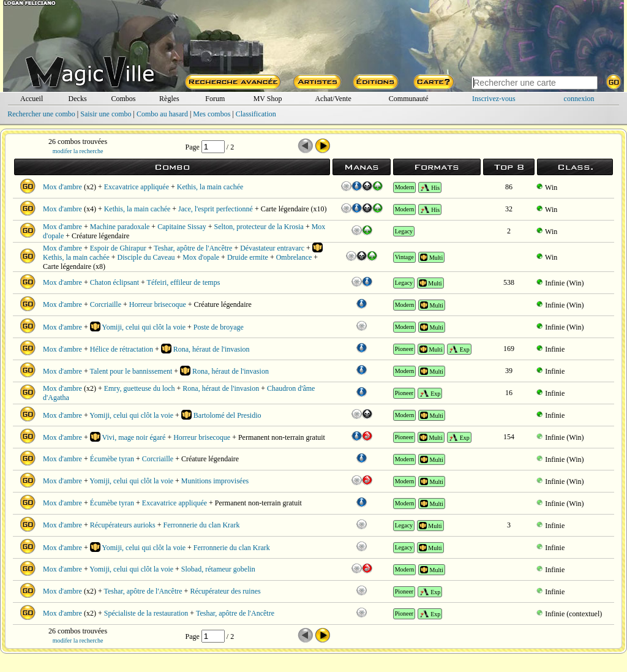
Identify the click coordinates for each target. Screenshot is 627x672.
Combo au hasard (162, 114)
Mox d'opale (201, 257)
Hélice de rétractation (122, 349)
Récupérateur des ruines (225, 591)
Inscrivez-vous (494, 99)
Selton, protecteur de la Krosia (259, 227)
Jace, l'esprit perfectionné (216, 209)
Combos (123, 99)
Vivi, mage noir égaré (134, 437)
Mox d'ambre (62, 187)
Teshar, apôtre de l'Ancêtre (193, 248)
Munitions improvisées (215, 481)
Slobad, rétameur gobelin (218, 569)
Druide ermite (248, 257)
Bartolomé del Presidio (227, 415)
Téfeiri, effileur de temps (184, 282)
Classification (256, 114)
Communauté (409, 99)
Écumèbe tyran (112, 459)
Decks (78, 99)
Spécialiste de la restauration (146, 613)
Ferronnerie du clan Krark (201, 525)
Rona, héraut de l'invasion (212, 349)
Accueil (32, 99)
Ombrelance (294, 257)
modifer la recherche (78, 151)
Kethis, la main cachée (210, 187)
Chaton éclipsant (115, 282)
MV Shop (268, 99)
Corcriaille (106, 304)
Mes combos (212, 114)
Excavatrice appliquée (137, 187)
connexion (579, 99)
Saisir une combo (106, 114)
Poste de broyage (219, 327)
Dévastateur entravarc (272, 248)
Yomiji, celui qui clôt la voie (144, 327)
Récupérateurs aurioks (123, 525)
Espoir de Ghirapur (118, 248)
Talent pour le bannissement (131, 371)
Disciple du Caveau (146, 257)
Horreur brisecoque (158, 304)
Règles (169, 99)
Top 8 (509, 167)
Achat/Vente (333, 99)
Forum (215, 99)
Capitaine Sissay (182, 227)
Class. (575, 167)
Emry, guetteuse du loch (140, 388)
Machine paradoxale (120, 227)
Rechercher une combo (41, 114)
